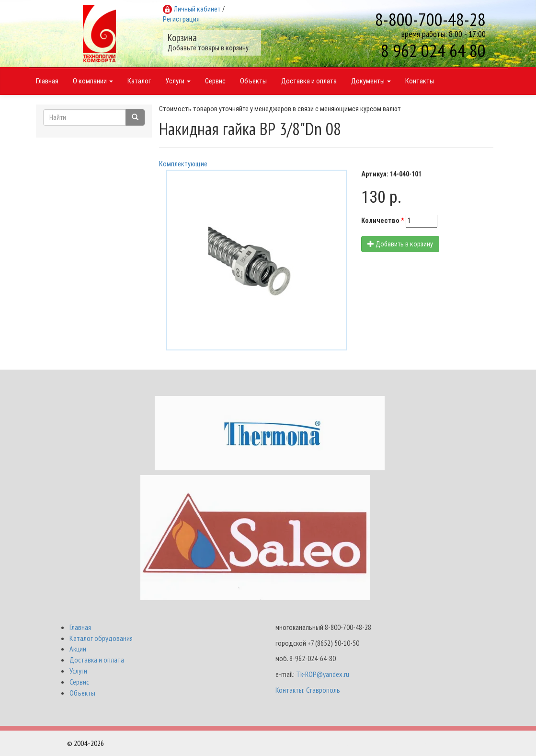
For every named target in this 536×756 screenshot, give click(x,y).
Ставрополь (323, 690)
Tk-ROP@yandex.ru (323, 674)
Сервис (215, 81)
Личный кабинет (197, 9)
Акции (78, 649)
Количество (383, 221)
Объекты (253, 81)
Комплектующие (183, 164)
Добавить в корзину (400, 244)
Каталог (139, 81)
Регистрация (181, 19)
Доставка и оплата (309, 81)
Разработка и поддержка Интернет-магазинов (402, 743)
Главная (47, 81)
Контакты (420, 81)
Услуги (178, 81)
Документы (371, 81)
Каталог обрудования (101, 638)
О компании (93, 81)
